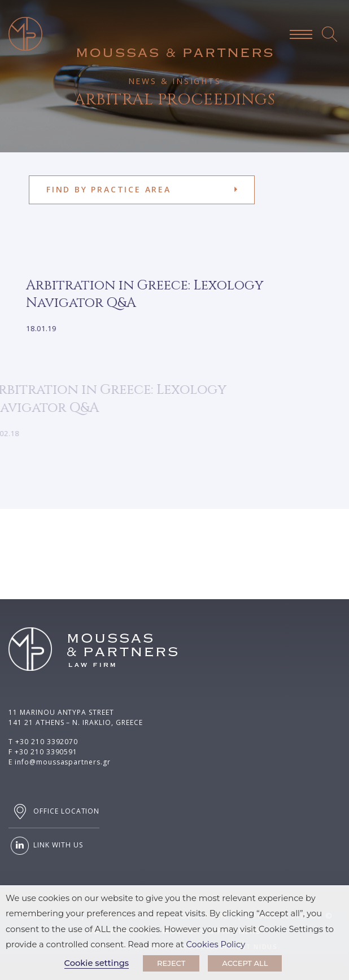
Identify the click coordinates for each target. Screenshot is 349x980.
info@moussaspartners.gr (63, 762)
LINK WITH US (45, 846)
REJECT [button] (171, 963)
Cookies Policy (216, 944)
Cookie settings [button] (97, 963)
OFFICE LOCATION (54, 812)
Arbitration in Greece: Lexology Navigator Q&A (136, 294)
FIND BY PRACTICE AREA (109, 189)
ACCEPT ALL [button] (245, 963)
